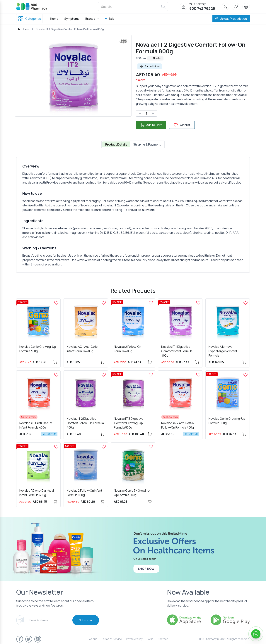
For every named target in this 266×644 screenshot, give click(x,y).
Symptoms (72, 19)
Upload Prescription (231, 19)
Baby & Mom (150, 66)
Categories (29, 19)
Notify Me (49, 434)
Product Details (116, 144)
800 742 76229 (202, 8)
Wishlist (182, 125)
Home (54, 19)
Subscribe (86, 620)
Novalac (155, 58)
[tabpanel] (133, 215)
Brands (92, 19)
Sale (110, 19)
